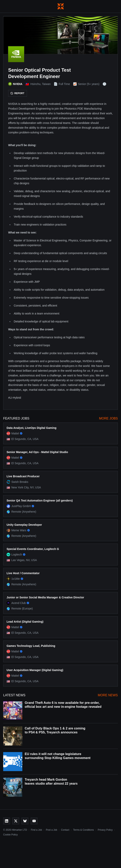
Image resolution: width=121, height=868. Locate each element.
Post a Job (52, 830)
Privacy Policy (105, 830)
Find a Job (36, 830)
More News (108, 695)
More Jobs (108, 418)
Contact (65, 830)
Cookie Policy (10, 835)
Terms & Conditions (84, 830)
